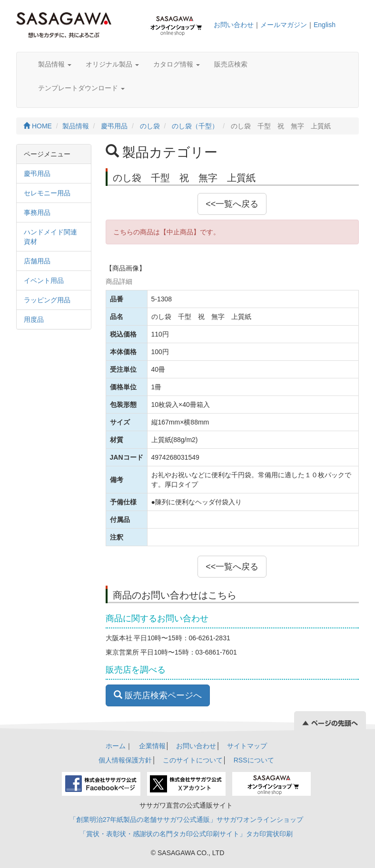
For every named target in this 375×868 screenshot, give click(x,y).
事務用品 (37, 212)
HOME (38, 126)
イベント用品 (44, 280)
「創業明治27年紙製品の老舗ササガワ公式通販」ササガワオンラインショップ (187, 820)
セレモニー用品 (47, 193)
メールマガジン (284, 25)
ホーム (116, 746)
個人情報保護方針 (125, 760)
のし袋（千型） (195, 126)
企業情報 (152, 746)
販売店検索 (231, 64)
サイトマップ (247, 746)
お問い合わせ (234, 25)
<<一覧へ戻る (232, 204)
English (325, 25)
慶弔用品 (114, 126)
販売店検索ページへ (158, 695)
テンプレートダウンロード (81, 88)
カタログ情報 (177, 64)
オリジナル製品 (112, 64)
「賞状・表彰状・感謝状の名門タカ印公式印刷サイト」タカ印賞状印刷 (186, 834)
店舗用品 (37, 261)
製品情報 (55, 64)
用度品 (34, 319)
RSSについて (254, 760)
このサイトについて (193, 760)
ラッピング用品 (47, 300)
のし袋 (150, 126)
